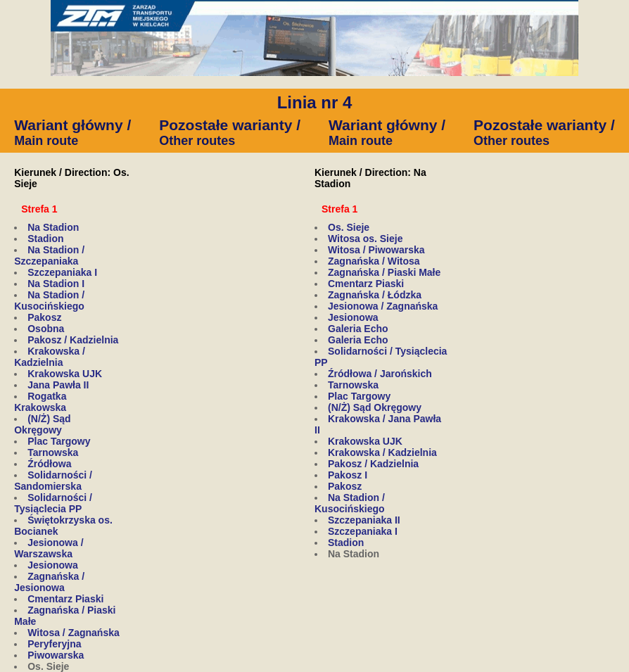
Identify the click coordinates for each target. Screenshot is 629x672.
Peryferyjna (54, 644)
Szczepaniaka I (62, 272)
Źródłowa (49, 464)
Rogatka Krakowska (40, 402)
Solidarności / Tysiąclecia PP (53, 503)
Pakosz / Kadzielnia (73, 340)
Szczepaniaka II (364, 520)
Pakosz (44, 317)
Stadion (45, 239)
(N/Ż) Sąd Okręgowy (42, 424)
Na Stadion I (56, 284)
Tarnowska (53, 452)
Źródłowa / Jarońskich (380, 374)
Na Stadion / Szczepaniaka (49, 255)
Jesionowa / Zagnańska (383, 306)
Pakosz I (348, 475)
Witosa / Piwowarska (376, 250)
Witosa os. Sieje (365, 239)
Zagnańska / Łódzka (375, 295)
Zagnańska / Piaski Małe (384, 272)
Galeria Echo (358, 329)
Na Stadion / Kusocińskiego (49, 300)
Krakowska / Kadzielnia (50, 357)
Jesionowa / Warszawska (49, 548)
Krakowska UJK (65, 374)
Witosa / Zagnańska (74, 633)
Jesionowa (53, 565)
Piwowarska (56, 655)
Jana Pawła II (58, 385)
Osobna (46, 329)
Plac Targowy (59, 441)
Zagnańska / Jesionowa (49, 582)
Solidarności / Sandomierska (53, 481)
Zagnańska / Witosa (374, 261)
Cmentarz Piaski (65, 599)
